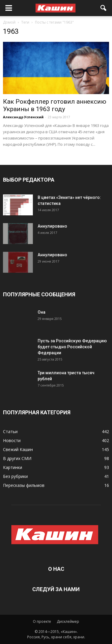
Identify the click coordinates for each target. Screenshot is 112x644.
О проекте (42, 621)
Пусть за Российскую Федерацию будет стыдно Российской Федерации (72, 347)
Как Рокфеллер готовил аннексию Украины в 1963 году (55, 105)
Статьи (10, 431)
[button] (104, 8)
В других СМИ (17, 458)
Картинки (13, 467)
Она (42, 312)
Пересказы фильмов (24, 485)
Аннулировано (52, 226)
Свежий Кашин (18, 449)
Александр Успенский (23, 117)
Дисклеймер (68, 621)
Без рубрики (15, 476)
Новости (12, 440)
